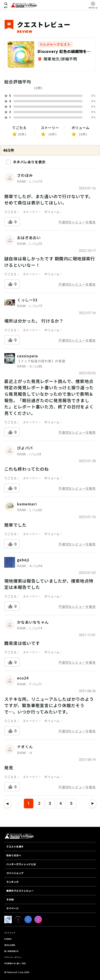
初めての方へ (14, 855)
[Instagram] (38, 919)
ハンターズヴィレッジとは (21, 864)
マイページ (13, 908)
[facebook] (28, 919)
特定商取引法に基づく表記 (15, 963)
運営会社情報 (10, 945)
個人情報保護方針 (11, 951)
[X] (18, 919)
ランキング (13, 882)
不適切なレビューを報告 (77, 222)
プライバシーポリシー (13, 957)
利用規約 (8, 939)
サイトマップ (10, 933)
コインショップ (15, 873)
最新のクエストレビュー (20, 891)
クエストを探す (15, 847)
